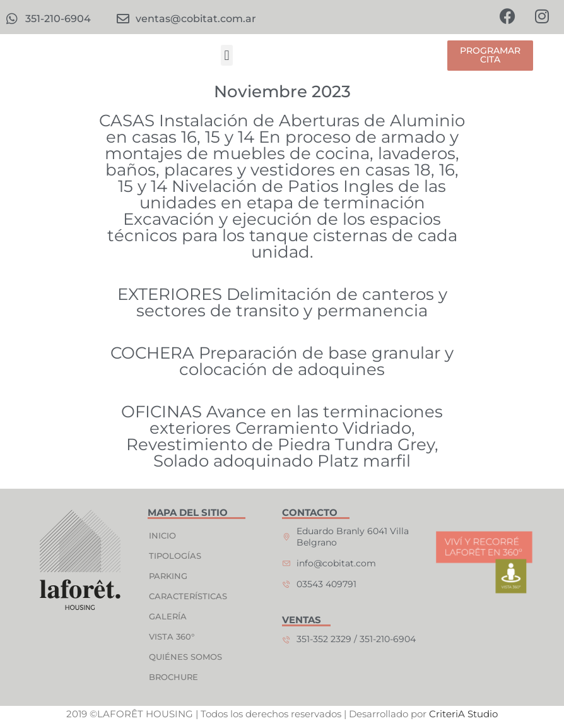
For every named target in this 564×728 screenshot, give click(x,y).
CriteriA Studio (463, 714)
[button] (227, 56)
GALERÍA (168, 616)
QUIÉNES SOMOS (186, 657)
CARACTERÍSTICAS (189, 596)
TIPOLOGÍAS (176, 556)
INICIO (163, 535)
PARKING (169, 576)
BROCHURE (174, 677)
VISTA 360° (172, 636)
